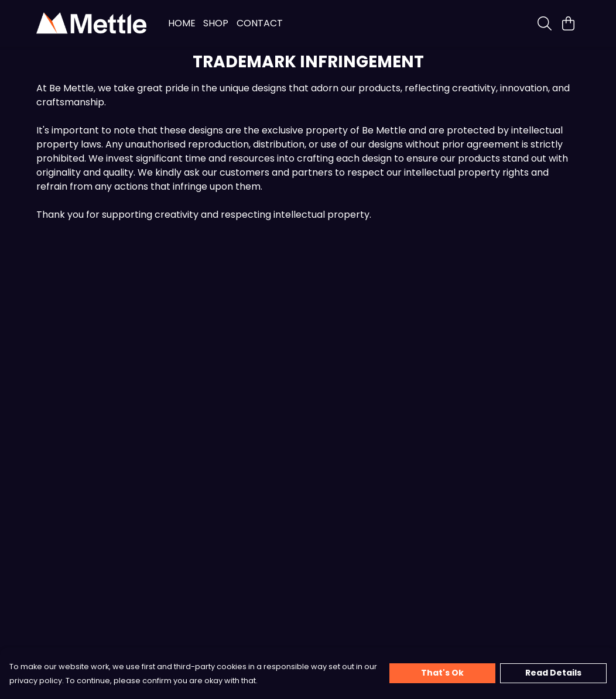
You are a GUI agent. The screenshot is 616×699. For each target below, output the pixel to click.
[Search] (545, 23)
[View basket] (568, 23)
